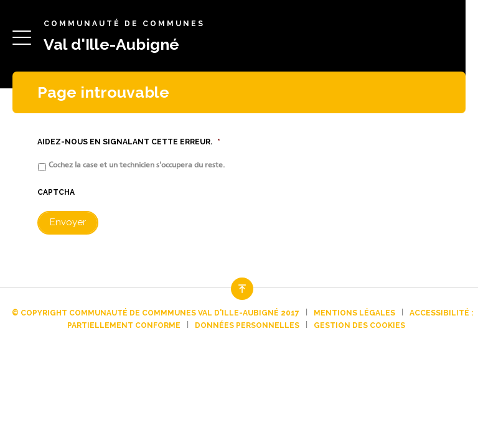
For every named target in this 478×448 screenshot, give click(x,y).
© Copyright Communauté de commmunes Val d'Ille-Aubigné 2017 (156, 313)
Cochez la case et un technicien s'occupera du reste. (137, 165)
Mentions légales (354, 313)
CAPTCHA (56, 192)
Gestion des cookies (359, 325)
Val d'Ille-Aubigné (111, 44)
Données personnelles (247, 325)
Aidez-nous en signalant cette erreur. (129, 142)
